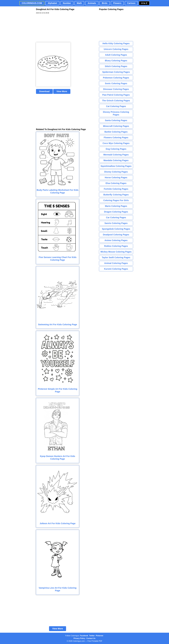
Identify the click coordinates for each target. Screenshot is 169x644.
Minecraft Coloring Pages (116, 126)
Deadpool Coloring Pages (116, 235)
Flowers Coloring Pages (116, 138)
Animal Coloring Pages (116, 263)
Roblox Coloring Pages (116, 246)
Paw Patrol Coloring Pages (116, 95)
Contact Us (91, 638)
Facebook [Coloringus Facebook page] (84, 636)
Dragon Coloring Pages (116, 212)
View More (62, 91)
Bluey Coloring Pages (116, 61)
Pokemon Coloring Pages (116, 78)
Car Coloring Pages (116, 217)
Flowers (117, 3)
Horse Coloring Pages (116, 177)
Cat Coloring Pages (116, 106)
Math (79, 3)
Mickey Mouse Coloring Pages (116, 252)
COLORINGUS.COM (32, 3)
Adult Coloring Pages (116, 55)
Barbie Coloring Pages (116, 132)
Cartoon (131, 3)
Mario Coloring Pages (116, 206)
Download (44, 91)
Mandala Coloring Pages (116, 160)
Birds (105, 3)
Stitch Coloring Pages (116, 66)
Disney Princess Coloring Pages (116, 113)
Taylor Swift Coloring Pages (116, 257)
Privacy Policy (79, 638)
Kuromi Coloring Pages (116, 269)
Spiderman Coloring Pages (116, 72)
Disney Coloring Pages (116, 172)
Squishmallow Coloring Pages (116, 166)
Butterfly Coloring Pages (116, 195)
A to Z (144, 3)
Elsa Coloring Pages (116, 183)
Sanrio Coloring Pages (116, 223)
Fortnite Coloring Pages (116, 189)
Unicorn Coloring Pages (116, 49)
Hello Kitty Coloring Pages (116, 43)
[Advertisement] (52, 28)
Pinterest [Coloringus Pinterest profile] (99, 636)
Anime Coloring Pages (116, 240)
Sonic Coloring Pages (116, 83)
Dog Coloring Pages (116, 149)
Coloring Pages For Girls (116, 200)
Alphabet (52, 3)
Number (67, 3)
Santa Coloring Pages (116, 120)
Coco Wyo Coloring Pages (116, 143)
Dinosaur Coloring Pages (116, 89)
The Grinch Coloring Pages (116, 101)
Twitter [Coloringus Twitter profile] (92, 636)
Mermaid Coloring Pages (116, 155)
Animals (92, 3)
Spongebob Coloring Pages (116, 229)
